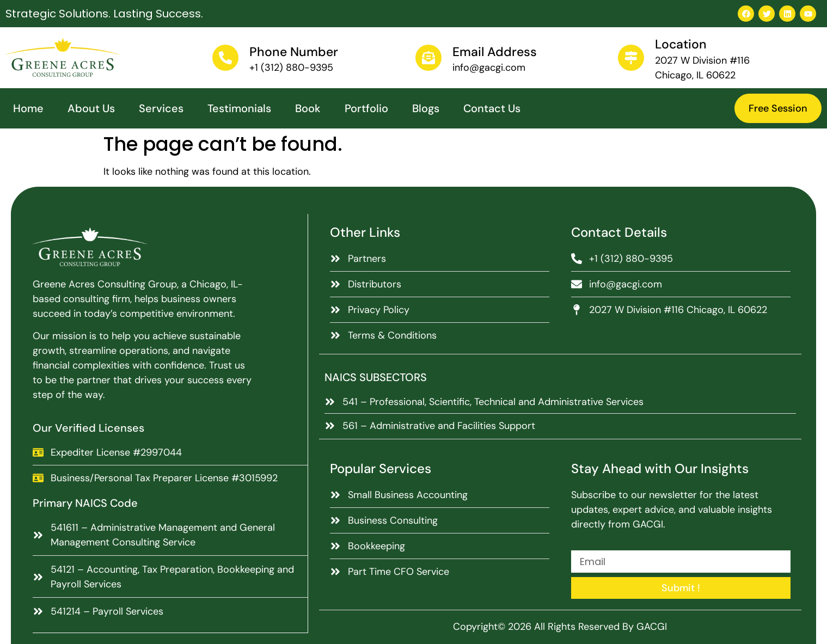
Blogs (426, 108)
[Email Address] (428, 58)
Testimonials (239, 108)
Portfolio (366, 108)
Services (161, 108)
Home (28, 108)
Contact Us (492, 108)
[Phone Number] (225, 58)
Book (308, 108)
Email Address (495, 52)
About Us (91, 108)
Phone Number (294, 52)
